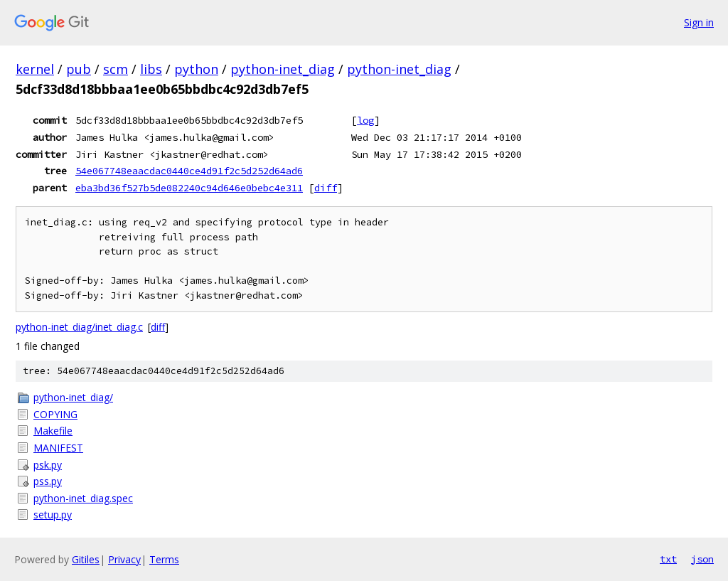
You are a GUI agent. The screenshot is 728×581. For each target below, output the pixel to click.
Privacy (124, 559)
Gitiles (86, 559)
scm (116, 69)
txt (668, 559)
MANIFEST (58, 448)
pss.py (48, 481)
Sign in (699, 22)
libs (151, 69)
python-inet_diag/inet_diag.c (79, 327)
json (702, 559)
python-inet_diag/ (73, 397)
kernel (35, 69)
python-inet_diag (283, 69)
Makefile (53, 431)
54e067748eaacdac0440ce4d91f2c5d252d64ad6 (189, 171)
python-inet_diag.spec (83, 498)
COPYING (55, 414)
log (365, 120)
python (196, 69)
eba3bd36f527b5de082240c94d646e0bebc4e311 (189, 188)
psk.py (48, 465)
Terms (164, 559)
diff (326, 188)
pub (79, 69)
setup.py (53, 515)
